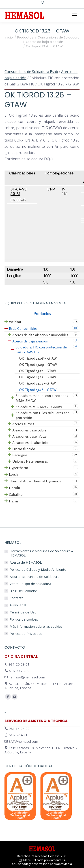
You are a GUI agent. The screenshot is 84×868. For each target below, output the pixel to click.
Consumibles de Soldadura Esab (31, 72)
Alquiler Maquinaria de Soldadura (34, 577)
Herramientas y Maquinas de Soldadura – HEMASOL (41, 553)
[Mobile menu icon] (75, 15)
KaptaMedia (64, 864)
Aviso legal (18, 605)
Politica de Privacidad (26, 634)
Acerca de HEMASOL (26, 562)
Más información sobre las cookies (36, 626)
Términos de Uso (23, 612)
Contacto (17, 598)
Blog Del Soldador (23, 591)
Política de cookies (24, 619)
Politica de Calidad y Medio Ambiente (38, 570)
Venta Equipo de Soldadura (30, 584)
